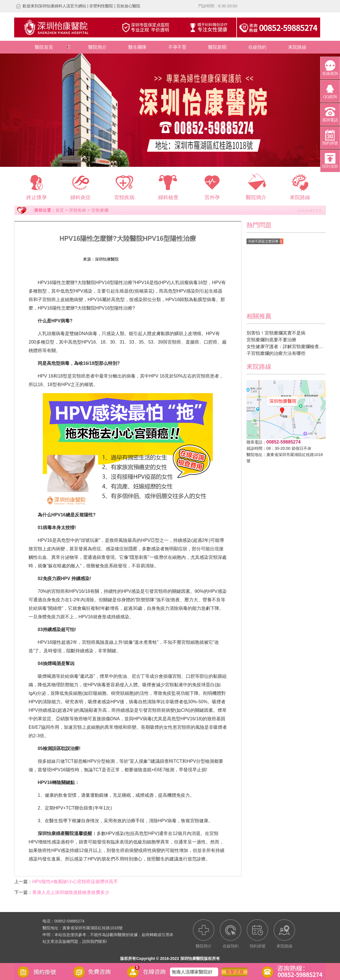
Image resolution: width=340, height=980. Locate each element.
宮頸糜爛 (100, 210)
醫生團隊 (137, 47)
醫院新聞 (217, 47)
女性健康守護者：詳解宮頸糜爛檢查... (285, 347)
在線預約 (257, 47)
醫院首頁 (44, 47)
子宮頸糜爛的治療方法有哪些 (276, 353)
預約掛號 (160, 259)
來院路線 (297, 47)
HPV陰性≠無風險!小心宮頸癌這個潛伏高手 (75, 882)
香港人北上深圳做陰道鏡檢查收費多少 (71, 892)
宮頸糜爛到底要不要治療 (271, 340)
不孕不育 (177, 47)
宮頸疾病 (78, 210)
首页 (60, 210)
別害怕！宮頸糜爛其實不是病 (276, 333)
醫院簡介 (97, 47)
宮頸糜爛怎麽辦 (188, 967)
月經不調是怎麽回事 (263, 241)
